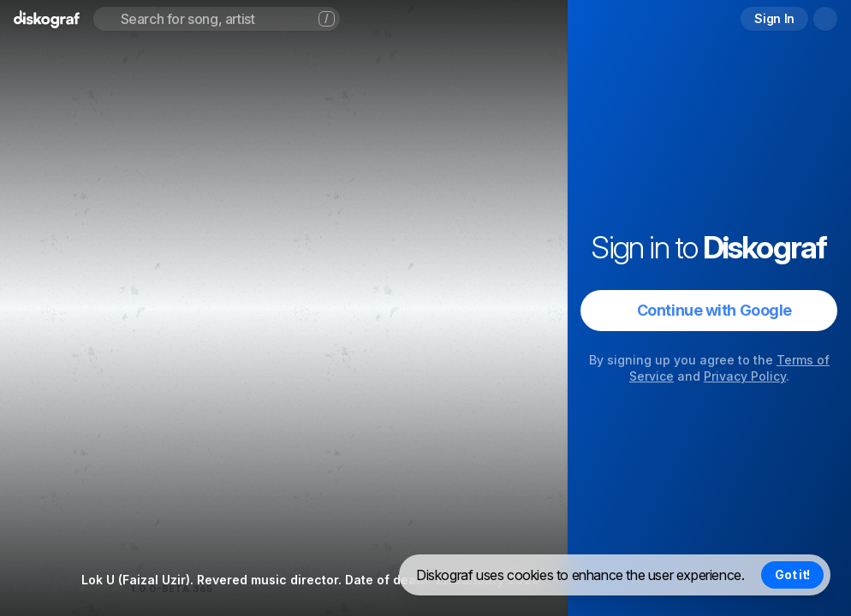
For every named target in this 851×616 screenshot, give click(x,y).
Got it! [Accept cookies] (792, 575)
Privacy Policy (745, 376)
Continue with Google (714, 310)
